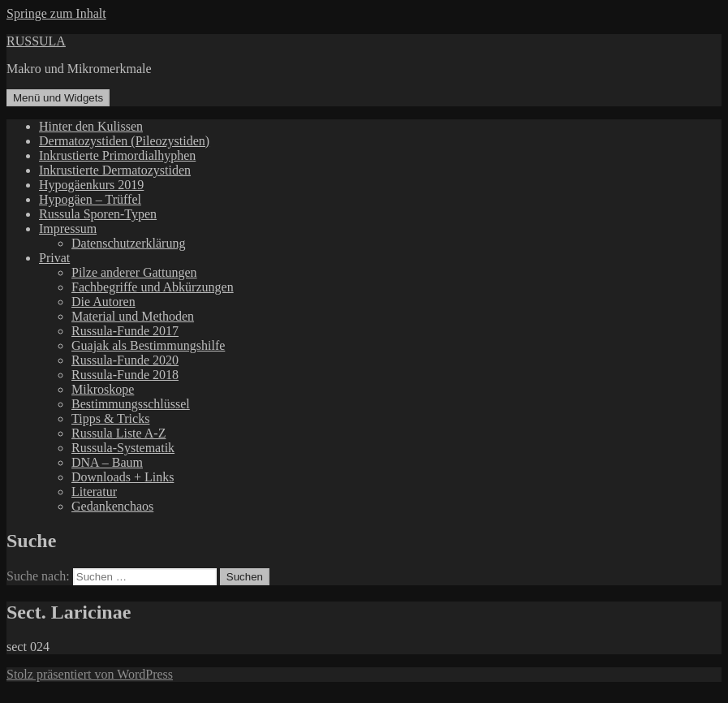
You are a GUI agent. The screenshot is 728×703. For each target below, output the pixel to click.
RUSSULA (36, 41)
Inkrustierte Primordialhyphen (117, 155)
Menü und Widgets (58, 98)
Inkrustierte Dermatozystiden (115, 170)
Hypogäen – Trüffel (90, 199)
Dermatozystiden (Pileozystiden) (124, 141)
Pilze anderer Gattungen (134, 272)
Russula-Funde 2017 (125, 331)
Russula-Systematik (123, 448)
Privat (54, 258)
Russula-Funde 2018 (125, 375)
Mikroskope (103, 389)
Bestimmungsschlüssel (131, 404)
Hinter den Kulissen (91, 126)
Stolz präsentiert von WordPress (90, 674)
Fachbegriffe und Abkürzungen (153, 287)
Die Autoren (103, 302)
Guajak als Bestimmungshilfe (148, 345)
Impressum (68, 229)
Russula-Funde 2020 (125, 360)
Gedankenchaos (112, 506)
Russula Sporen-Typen (98, 214)
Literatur (94, 492)
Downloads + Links (123, 477)
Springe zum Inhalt (56, 13)
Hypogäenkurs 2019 (91, 185)
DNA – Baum (107, 462)
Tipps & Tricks (110, 418)
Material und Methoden (133, 316)
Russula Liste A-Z (118, 433)
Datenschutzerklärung (128, 243)
